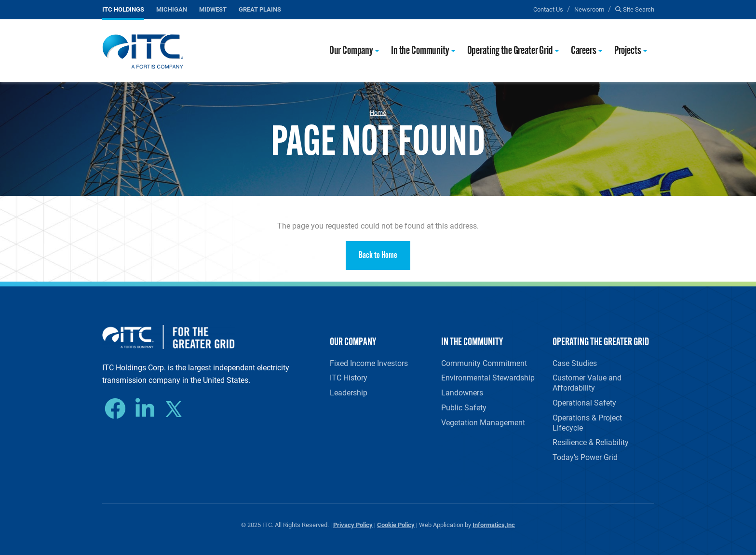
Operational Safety (584, 402)
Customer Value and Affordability (587, 382)
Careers (584, 51)
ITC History (349, 377)
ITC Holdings (123, 9)
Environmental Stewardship (488, 377)
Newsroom (589, 9)
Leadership (349, 392)
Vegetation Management (483, 422)
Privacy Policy (353, 524)
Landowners (462, 392)
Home (378, 112)
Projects (628, 51)
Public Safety (464, 407)
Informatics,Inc (494, 524)
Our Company (351, 51)
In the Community (420, 51)
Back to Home (378, 256)
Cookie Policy (396, 524)
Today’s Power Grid (585, 457)
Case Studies (575, 363)
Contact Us (548, 9)
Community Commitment (484, 363)
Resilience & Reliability (591, 442)
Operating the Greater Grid (510, 51)
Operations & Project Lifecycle (587, 422)
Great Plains (260, 9)
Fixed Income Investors (369, 363)
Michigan (172, 9)
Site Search (635, 9)
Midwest (213, 9)
